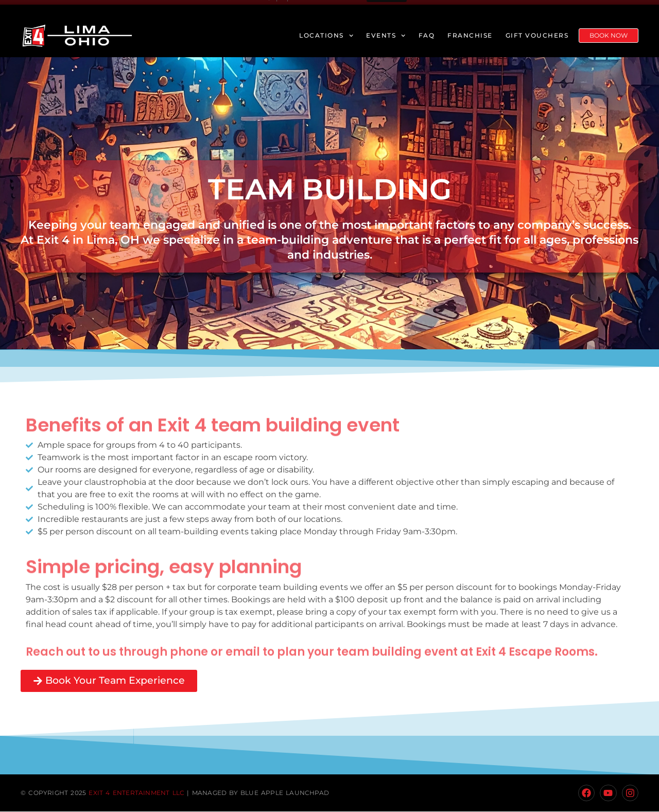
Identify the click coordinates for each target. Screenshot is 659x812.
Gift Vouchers (537, 35)
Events (386, 36)
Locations (326, 36)
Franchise (470, 35)
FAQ (427, 35)
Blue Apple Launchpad (285, 793)
